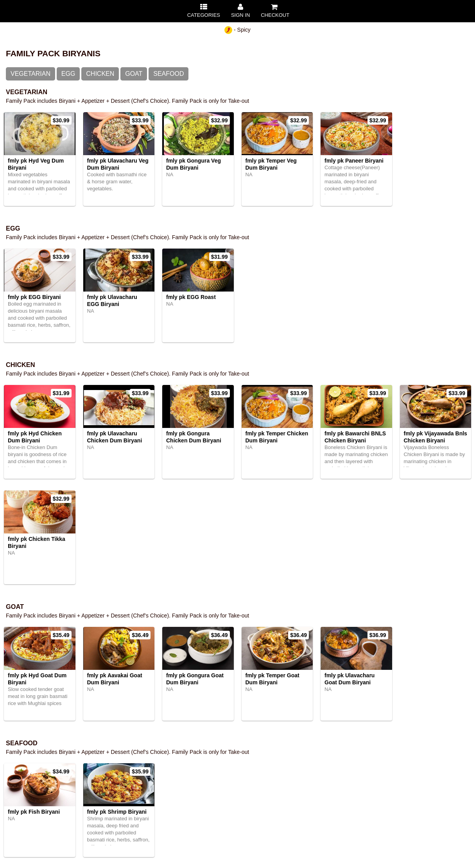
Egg (68, 74)
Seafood (168, 74)
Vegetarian (30, 74)
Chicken (100, 74)
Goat (134, 74)
